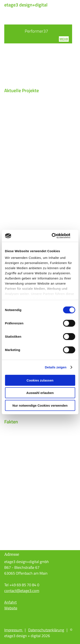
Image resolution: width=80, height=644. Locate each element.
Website (11, 608)
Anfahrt (10, 602)
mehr (64, 39)
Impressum (14, 630)
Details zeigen (56, 367)
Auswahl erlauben (40, 393)
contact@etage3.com (22, 591)
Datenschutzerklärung (46, 630)
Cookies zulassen (40, 380)
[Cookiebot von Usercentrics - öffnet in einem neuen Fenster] (57, 236)
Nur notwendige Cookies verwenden (40, 405)
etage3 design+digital (26, 5)
